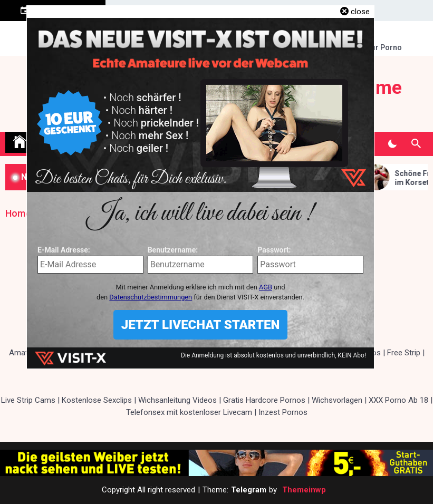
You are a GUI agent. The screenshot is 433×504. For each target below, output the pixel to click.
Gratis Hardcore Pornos (264, 400)
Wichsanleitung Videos (177, 400)
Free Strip (404, 353)
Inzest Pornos (283, 412)
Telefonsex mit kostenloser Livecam (189, 412)
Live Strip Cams (28, 400)
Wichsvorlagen (337, 400)
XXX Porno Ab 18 (398, 400)
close (360, 12)
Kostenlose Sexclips (97, 400)
